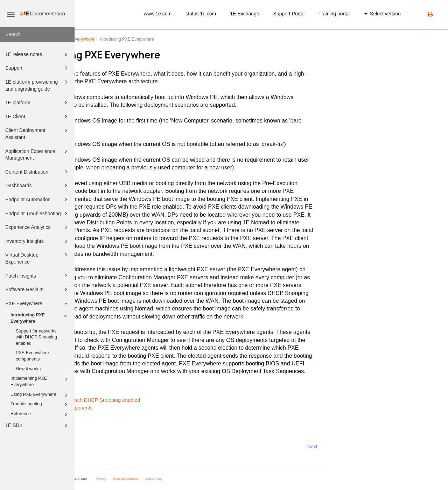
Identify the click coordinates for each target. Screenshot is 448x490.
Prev (93, 447)
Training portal (334, 14)
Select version (383, 14)
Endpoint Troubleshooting (37, 213)
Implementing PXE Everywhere (40, 381)
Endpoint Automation (37, 199)
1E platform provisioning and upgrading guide (37, 85)
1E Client (37, 117)
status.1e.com (201, 14)
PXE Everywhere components (32, 356)
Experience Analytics (37, 227)
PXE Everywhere (37, 303)
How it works (28, 369)
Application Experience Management (37, 154)
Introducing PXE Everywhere (40, 318)
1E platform (37, 103)
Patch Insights (37, 276)
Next (370, 447)
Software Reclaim (37, 289)
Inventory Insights (37, 241)
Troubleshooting (40, 405)
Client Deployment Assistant (37, 133)
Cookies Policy (212, 479)
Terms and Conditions (184, 479)
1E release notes (37, 54)
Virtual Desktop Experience (37, 258)
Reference (40, 414)
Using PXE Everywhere (40, 395)
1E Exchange (244, 14)
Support (37, 68)
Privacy (160, 479)
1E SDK (37, 425)
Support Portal (289, 14)
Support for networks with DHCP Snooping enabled (36, 337)
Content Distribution (37, 172)
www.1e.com (158, 14)
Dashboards (37, 185)
